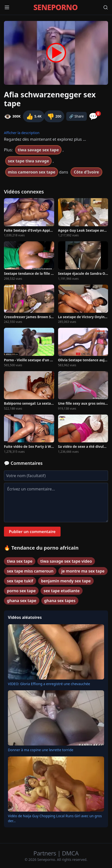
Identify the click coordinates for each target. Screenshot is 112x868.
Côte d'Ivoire (87, 172)
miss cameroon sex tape (32, 172)
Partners (45, 853)
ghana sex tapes (60, 601)
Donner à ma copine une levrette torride (41, 750)
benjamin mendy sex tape (66, 581)
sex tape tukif (20, 581)
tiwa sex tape (20, 561)
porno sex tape (21, 591)
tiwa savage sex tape (38, 150)
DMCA (70, 853)
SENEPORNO (56, 7)
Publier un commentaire (32, 532)
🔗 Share (77, 116)
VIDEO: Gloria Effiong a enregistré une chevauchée (49, 684)
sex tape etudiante (61, 591)
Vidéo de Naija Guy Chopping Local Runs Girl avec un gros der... (55, 818)
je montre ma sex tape (83, 571)
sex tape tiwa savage (28, 161)
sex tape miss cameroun (30, 571)
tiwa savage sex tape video (66, 561)
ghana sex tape (22, 601)
